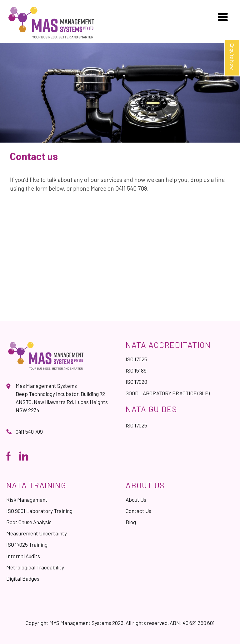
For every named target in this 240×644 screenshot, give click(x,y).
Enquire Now (232, 56)
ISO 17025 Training (27, 544)
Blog (131, 522)
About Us (136, 500)
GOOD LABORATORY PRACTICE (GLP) (168, 393)
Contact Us (138, 511)
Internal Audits (23, 556)
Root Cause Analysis (29, 522)
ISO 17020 (136, 382)
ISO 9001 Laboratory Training (39, 511)
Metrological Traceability (35, 567)
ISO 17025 (136, 359)
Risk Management (27, 500)
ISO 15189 (136, 370)
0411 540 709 (29, 432)
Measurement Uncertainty (37, 533)
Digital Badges (23, 578)
